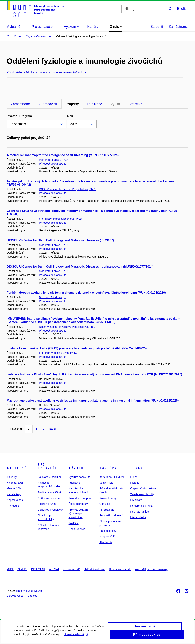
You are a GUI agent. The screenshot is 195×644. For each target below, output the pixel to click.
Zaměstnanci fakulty (142, 494)
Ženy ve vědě (107, 537)
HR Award (136, 500)
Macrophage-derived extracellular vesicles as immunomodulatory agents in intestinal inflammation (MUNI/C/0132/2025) (93, 400)
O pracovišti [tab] (48, 104)
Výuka (115, 104)
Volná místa (106, 483)
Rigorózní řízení (47, 504)
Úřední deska (138, 517)
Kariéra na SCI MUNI (112, 477)
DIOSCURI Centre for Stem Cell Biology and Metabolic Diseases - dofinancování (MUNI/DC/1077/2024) (80, 267)
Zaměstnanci (179, 27)
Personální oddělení (111, 515)
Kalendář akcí (15, 483)
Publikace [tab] (95, 104)
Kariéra (108, 468)
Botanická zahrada (120, 569)
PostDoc (74, 523)
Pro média (13, 506)
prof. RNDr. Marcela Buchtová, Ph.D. (61, 219)
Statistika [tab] (135, 104)
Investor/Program (19, 116)
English (183, 9)
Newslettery (14, 494)
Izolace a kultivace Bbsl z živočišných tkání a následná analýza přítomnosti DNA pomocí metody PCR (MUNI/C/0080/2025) (94, 374)
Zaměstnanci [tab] (21, 104)
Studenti (157, 27)
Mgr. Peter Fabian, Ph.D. (54, 160)
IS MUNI (22, 569)
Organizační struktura (143, 488)
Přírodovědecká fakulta (53, 164)
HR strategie (107, 510)
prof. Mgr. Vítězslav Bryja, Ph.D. (58, 353)
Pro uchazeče (47, 466)
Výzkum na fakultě (79, 477)
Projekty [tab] (72, 104)
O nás (136, 468)
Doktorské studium (49, 498)
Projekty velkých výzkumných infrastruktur (78, 514)
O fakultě (105, 504)
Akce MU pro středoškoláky (151, 569)
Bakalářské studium (49, 477)
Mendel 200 (14, 488)
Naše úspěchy (108, 531)
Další (54, 429)
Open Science (77, 529)
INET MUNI (38, 569)
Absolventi (106, 542)
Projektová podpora (80, 498)
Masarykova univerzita (29, 591)
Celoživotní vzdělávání (51, 510)
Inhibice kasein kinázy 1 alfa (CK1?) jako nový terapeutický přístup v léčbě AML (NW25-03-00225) (77, 348)
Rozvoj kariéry (108, 498)
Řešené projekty (78, 504)
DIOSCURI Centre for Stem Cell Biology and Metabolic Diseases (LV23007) (60, 240)
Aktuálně (17, 468)
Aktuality (12, 477)
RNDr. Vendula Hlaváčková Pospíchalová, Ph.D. (68, 189)
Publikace (74, 483)
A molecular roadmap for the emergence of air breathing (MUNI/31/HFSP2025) (63, 155)
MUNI (10, 569)
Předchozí (15, 429)
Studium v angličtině (49, 492)
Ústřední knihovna (95, 569)
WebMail (54, 569)
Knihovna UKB (71, 569)
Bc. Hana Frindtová (53, 297)
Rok (70, 116)
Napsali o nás (15, 500)
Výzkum (76, 468)
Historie (135, 483)
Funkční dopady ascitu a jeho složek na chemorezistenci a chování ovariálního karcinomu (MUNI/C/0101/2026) (86, 293)
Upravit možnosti (76, 636)
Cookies (32, 596)
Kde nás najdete (140, 512)
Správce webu (15, 596)
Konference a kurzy (142, 506)
